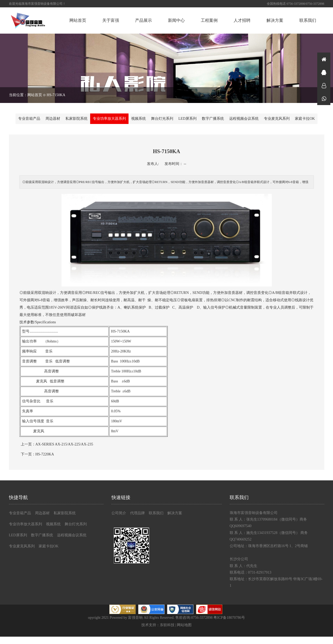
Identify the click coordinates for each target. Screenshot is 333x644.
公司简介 (119, 513)
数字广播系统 (213, 119)
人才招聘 (242, 20)
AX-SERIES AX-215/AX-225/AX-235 (64, 444)
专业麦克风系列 (277, 119)
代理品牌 (137, 513)
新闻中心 (176, 20)
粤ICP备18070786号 (229, 618)
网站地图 (184, 625)
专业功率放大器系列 (109, 119)
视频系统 (139, 119)
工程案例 (209, 20)
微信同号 (324, 98)
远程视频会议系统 (244, 119)
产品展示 (144, 20)
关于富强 (111, 20)
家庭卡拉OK (305, 119)
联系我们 (308, 20)
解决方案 (275, 20)
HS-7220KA (45, 454)
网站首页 (78, 20)
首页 (324, 59)
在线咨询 (324, 72)
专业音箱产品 (29, 119)
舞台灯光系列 (162, 119)
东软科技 (167, 625)
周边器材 (53, 119)
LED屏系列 (188, 119)
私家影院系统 (76, 119)
